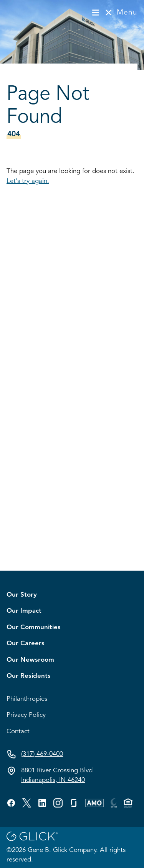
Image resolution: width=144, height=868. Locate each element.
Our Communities (34, 627)
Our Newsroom (30, 660)
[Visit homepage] (32, 12)
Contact (18, 732)
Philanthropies (27, 699)
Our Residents (29, 676)
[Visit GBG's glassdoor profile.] (74, 803)
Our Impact (24, 611)
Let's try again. (28, 181)
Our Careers (26, 644)
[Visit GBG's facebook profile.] (11, 803)
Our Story (22, 595)
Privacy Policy (26, 715)
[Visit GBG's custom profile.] (58, 803)
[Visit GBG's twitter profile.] (27, 803)
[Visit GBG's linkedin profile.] (42, 803)
